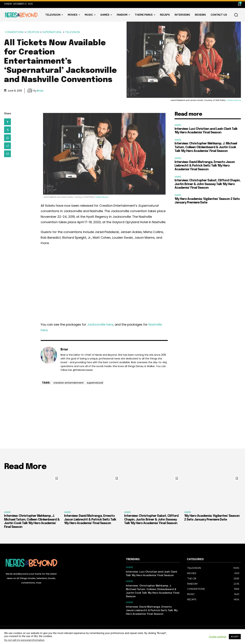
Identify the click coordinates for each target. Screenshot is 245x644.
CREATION (33, 32)
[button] (236, 15)
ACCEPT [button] (235, 637)
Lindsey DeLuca (233, 100)
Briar (40, 91)
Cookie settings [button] (218, 637)
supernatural (95, 383)
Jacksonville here (100, 324)
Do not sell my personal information (24, 640)
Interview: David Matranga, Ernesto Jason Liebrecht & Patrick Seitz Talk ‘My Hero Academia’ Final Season (205, 166)
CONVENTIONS (14, 32)
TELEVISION (73, 32)
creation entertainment (69, 383)
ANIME (178, 125)
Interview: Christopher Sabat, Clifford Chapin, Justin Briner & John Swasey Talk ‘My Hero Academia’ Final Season (207, 184)
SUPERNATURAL (52, 32)
